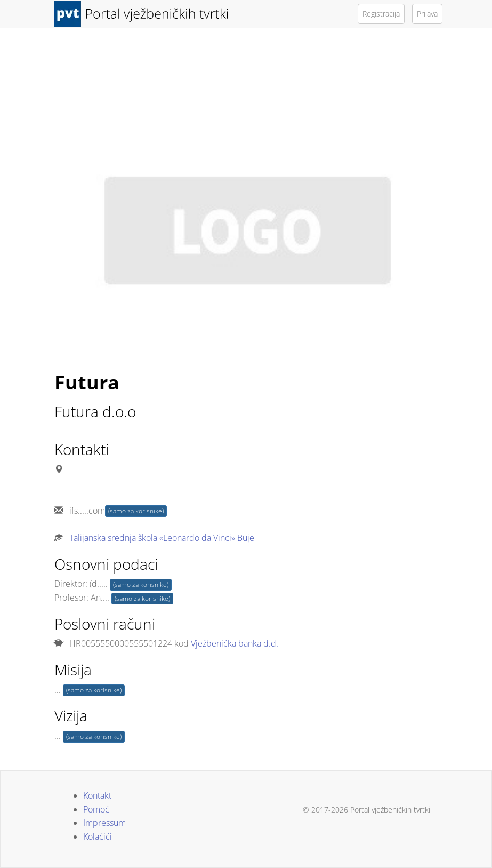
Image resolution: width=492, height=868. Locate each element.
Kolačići (98, 837)
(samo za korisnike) (136, 511)
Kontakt (97, 795)
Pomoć (96, 809)
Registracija (381, 14)
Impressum (104, 823)
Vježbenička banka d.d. (235, 643)
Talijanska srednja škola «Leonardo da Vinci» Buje (162, 538)
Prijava (427, 14)
